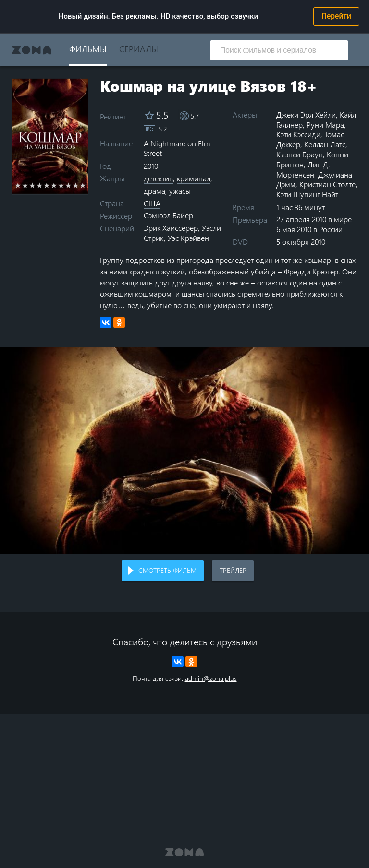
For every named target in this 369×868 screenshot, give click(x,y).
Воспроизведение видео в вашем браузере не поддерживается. (184, 451)
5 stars (47, 185)
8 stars (68, 185)
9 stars (76, 185)
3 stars (32, 185)
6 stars (54, 185)
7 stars (61, 185)
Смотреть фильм (167, 570)
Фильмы (88, 49)
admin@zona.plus (211, 678)
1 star (18, 185)
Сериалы (139, 49)
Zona (32, 50)
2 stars (25, 185)
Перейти (336, 16)
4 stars (40, 185)
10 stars (83, 185)
